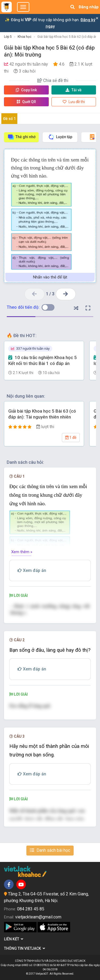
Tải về (74, 90)
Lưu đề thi (74, 102)
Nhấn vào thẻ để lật (50, 277)
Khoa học (25, 37)
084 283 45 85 (31, 909)
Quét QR (26, 102)
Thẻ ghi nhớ (21, 137)
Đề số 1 (9, 119)
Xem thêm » (22, 552)
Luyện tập (60, 137)
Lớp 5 (8, 37)
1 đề (71, 438)
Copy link (26, 90)
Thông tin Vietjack (25, 948)
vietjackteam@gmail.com (38, 917)
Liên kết (14, 939)
